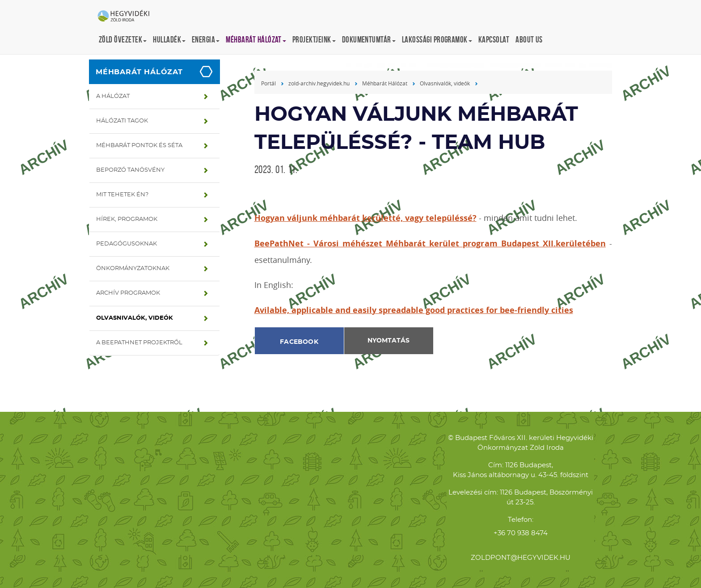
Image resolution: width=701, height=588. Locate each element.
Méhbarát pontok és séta (139, 146)
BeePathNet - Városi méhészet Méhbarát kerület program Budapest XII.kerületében (430, 243)
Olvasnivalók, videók (135, 318)
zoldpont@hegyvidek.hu (521, 558)
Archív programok (128, 293)
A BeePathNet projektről (139, 343)
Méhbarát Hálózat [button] (256, 40)
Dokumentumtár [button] (369, 40)
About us (529, 40)
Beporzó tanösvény (130, 170)
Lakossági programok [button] (437, 40)
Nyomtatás (389, 341)
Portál (268, 83)
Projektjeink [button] (314, 40)
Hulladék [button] (169, 40)
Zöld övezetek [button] (123, 40)
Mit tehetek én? (122, 195)
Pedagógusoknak (127, 244)
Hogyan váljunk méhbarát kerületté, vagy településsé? (365, 218)
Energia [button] (206, 40)
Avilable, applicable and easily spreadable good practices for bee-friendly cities (414, 310)
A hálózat (113, 96)
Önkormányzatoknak (133, 269)
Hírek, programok (127, 219)
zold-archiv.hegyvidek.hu (319, 83)
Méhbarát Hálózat (139, 72)
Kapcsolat (494, 40)
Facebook (299, 342)
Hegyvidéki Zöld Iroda (127, 17)
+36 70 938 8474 (521, 533)
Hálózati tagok (122, 121)
